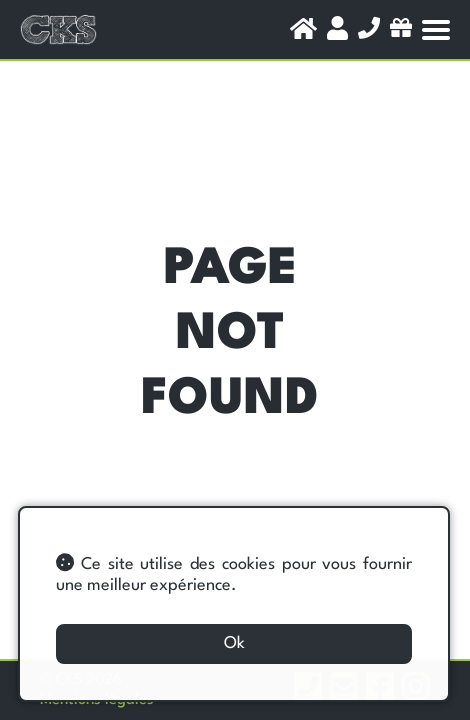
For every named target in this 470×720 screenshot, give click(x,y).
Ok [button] (234, 643)
